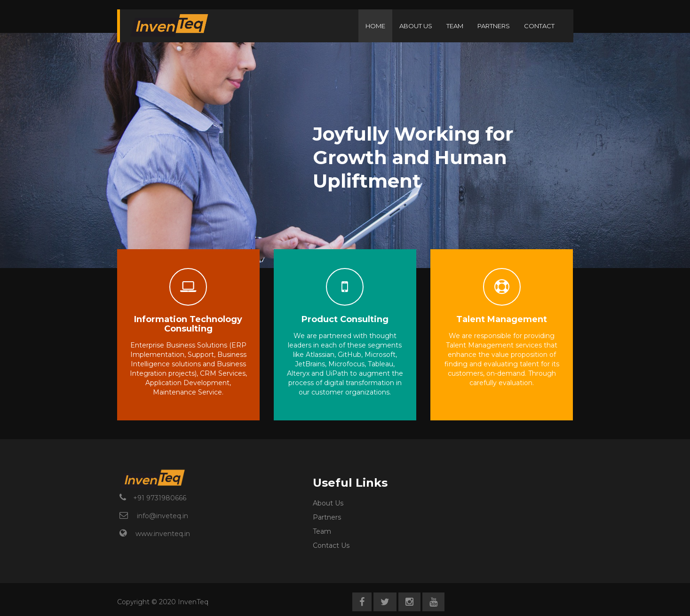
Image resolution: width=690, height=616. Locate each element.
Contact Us (331, 545)
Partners (327, 517)
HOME (375, 26)
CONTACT (539, 26)
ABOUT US (416, 26)
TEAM (455, 26)
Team (322, 531)
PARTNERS (494, 26)
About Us (328, 503)
